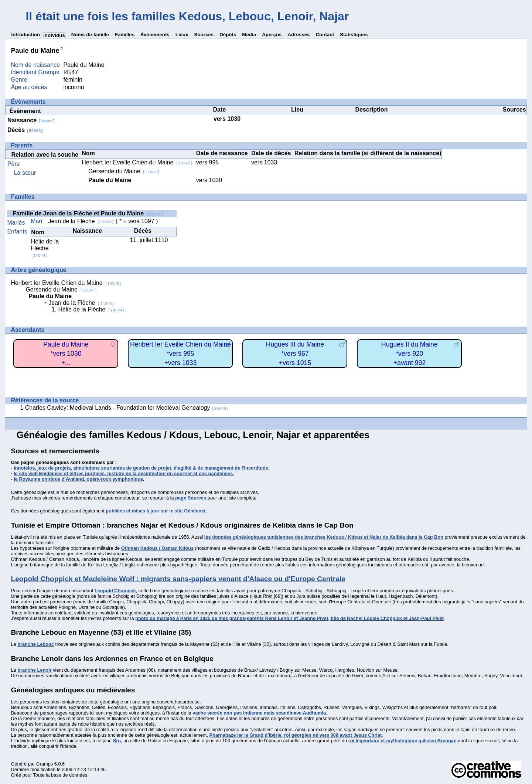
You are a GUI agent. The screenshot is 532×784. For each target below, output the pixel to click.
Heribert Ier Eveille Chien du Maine (137, 162)
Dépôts (228, 35)
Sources (204, 35)
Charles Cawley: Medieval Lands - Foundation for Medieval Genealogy (127, 408)
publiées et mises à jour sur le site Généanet (156, 511)
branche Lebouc (36, 644)
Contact (325, 35)
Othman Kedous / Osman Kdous (157, 548)
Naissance (31, 120)
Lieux (182, 35)
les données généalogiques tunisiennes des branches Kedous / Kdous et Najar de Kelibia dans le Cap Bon (324, 537)
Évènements (155, 35)
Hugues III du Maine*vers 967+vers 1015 (295, 353)
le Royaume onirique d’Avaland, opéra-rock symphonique (78, 479)
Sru (117, 741)
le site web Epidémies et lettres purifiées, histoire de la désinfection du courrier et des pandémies (123, 473)
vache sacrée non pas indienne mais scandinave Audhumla (259, 713)
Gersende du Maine (124, 171)
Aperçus (272, 35)
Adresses (299, 35)
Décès (25, 130)
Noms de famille (90, 35)
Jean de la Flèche (81, 221)
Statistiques (354, 35)
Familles (125, 35)
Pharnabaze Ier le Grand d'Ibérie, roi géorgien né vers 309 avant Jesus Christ (296, 735)
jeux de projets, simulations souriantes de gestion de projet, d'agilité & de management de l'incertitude (153, 468)
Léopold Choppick (115, 591)
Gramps (45, 764)
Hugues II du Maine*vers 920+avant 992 (410, 353)
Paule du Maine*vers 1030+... (66, 353)
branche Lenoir (34, 670)
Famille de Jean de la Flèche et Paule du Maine (88, 213)
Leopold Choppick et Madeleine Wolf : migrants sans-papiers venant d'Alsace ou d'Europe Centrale (178, 579)
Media (249, 35)
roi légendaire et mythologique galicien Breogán (403, 741)
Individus (54, 35)
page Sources (191, 498)
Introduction (25, 35)
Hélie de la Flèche (45, 248)
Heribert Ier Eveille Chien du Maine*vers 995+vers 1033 (180, 353)
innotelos (24, 468)
